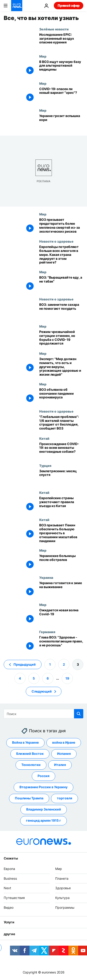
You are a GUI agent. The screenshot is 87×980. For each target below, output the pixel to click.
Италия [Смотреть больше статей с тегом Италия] (60, 765)
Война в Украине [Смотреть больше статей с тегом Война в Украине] (25, 742)
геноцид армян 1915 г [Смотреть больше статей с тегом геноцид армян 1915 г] (43, 820)
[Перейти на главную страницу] (17, 6)
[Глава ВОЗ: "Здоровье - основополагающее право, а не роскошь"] (61, 643)
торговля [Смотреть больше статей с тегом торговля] (64, 798)
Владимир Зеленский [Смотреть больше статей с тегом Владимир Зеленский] (44, 809)
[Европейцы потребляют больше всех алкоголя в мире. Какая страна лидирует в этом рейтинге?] (61, 255)
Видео (9, 907)
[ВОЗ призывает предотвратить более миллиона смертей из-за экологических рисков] (61, 226)
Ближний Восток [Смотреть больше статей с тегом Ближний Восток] (30, 754)
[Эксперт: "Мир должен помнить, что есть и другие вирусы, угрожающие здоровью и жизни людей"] (61, 367)
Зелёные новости (54, 29)
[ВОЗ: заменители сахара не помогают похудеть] (61, 311)
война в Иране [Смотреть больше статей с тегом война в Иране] (64, 742)
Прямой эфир (69, 5)
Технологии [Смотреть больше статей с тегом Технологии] (31, 765)
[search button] (79, 714)
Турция (45, 466)
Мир (43, 56)
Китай (44, 438)
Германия (47, 632)
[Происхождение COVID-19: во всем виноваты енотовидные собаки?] (61, 450)
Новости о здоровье (56, 241)
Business (10, 878)
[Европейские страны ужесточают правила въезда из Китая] (61, 504)
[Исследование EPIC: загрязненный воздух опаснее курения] (61, 41)
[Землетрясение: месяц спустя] (61, 477)
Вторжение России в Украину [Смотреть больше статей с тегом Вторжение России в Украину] (43, 787)
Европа (9, 869)
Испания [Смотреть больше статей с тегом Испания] (64, 754)
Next (7, 888)
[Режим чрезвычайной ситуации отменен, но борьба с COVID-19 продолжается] (61, 338)
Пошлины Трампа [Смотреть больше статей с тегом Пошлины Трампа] (29, 798)
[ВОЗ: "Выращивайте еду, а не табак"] (61, 284)
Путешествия (14, 898)
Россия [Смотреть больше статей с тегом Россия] (43, 776)
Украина (46, 577)
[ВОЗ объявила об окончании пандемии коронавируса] (61, 396)
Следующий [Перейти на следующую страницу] (42, 691)
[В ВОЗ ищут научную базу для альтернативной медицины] (61, 68)
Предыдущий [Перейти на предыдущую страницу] (25, 664)
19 (67, 678)
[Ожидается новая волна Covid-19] (61, 616)
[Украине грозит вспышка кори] (61, 122)
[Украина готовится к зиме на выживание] (61, 589)
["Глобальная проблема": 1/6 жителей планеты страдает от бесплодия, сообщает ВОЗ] (61, 423)
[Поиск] (43, 714)
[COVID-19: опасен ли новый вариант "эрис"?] (61, 95)
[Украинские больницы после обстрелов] (61, 562)
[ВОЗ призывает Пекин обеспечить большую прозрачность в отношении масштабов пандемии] (61, 533)
